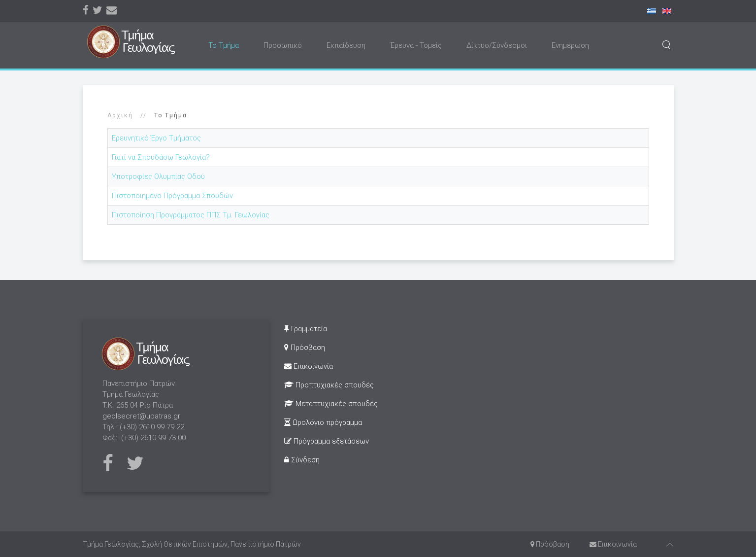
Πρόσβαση (305, 348)
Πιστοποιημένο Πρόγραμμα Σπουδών (172, 196)
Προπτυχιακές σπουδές (329, 385)
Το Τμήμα (224, 45)
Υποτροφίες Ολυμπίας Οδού (158, 176)
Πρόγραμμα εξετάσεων (327, 441)
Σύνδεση (302, 460)
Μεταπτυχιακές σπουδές (331, 404)
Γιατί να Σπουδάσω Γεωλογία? (161, 157)
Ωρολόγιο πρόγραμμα (323, 422)
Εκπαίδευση (346, 45)
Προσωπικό (283, 45)
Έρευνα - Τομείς (416, 45)
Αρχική (120, 115)
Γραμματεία (306, 329)
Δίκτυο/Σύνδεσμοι (497, 45)
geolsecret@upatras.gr (141, 416)
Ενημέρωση (570, 45)
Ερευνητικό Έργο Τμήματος (156, 138)
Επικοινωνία (309, 366)
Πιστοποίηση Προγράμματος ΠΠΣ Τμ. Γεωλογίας (191, 215)
